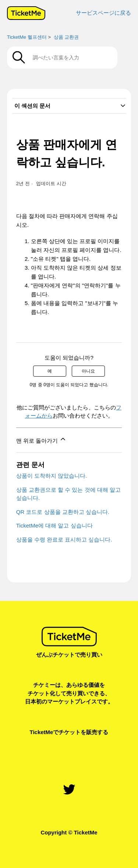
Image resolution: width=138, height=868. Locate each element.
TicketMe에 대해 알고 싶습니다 (54, 525)
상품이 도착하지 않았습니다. (52, 476)
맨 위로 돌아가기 (42, 440)
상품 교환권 (66, 37)
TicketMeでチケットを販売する (69, 732)
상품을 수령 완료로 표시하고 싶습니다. (64, 540)
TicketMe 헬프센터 (27, 37)
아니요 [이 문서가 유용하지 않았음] (88, 371)
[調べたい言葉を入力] (62, 58)
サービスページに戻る (103, 13)
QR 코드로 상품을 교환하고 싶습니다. (63, 512)
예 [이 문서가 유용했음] (50, 371)
